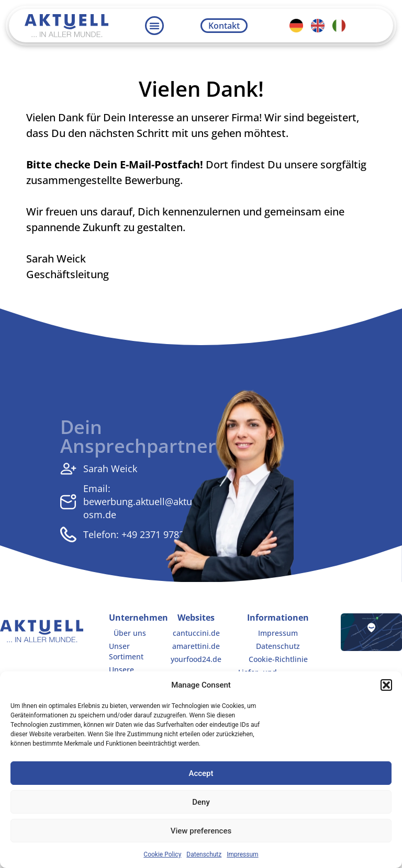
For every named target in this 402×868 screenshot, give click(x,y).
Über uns (130, 633)
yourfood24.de (196, 659)
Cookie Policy (162, 854)
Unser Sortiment (126, 651)
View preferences (201, 831)
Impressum (242, 854)
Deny (201, 802)
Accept (201, 773)
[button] (386, 685)
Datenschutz (204, 854)
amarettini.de (196, 646)
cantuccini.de (196, 633)
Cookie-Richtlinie (278, 659)
